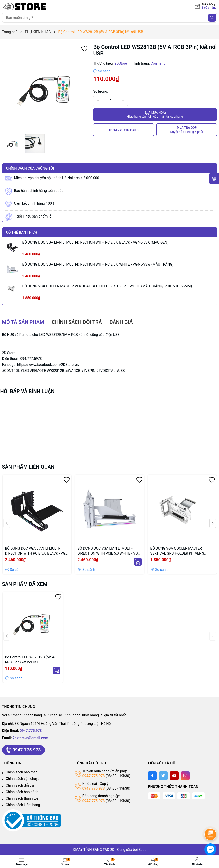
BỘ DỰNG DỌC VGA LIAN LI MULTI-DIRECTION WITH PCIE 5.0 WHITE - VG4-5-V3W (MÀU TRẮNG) (98, 264)
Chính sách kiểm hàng (23, 805)
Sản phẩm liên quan (28, 467)
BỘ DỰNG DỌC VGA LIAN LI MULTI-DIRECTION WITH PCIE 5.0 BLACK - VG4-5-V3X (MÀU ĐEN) (96, 242)
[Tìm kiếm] (212, 18)
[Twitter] (163, 776)
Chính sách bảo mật (21, 772)
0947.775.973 (31, 731)
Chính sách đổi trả (20, 785)
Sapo (143, 850)
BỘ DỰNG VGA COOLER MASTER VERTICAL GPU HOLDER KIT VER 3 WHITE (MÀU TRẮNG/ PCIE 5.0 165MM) (107, 286)
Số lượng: (101, 91)
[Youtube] (174, 776)
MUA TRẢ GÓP (187, 130)
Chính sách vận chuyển (24, 779)
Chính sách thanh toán (23, 798)
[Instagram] (185, 776)
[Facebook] (152, 776)
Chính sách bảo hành (22, 792)
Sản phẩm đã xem (25, 584)
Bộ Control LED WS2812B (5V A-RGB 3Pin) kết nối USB (30, 660)
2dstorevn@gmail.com (30, 738)
